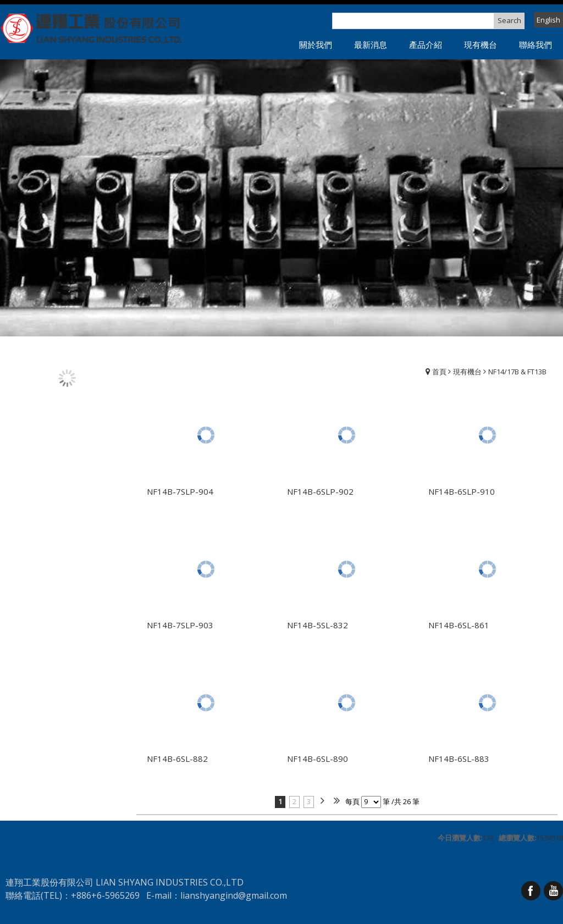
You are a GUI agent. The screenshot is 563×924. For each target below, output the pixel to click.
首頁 (439, 372)
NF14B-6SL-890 (318, 759)
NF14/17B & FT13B (517, 372)
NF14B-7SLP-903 (180, 625)
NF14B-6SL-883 (459, 759)
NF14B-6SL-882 (177, 759)
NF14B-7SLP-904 (180, 491)
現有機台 (467, 372)
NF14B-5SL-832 (318, 625)
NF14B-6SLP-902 (320, 491)
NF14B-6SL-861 (459, 625)
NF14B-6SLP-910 (462, 491)
